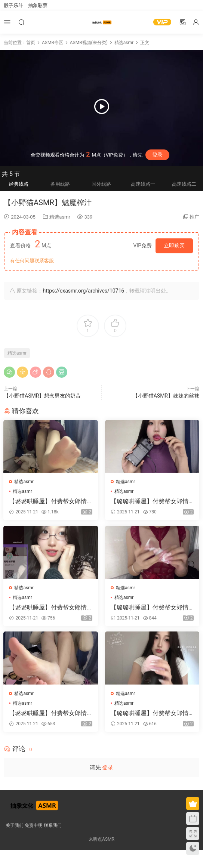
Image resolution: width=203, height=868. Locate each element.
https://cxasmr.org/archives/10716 (83, 291)
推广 (194, 217)
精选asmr (60, 217)
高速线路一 (143, 184)
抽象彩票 (38, 5)
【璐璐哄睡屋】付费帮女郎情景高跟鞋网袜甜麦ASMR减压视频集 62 (50, 607)
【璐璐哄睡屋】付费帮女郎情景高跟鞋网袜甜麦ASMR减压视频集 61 (152, 607)
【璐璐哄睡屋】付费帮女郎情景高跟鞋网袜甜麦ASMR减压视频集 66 (152, 713)
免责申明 (34, 825)
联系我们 (53, 825)
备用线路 (60, 184)
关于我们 (15, 825)
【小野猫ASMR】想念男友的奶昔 (42, 396)
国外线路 (101, 184)
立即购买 (174, 245)
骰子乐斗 (13, 5)
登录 (157, 155)
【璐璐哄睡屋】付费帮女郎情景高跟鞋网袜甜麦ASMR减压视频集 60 (50, 501)
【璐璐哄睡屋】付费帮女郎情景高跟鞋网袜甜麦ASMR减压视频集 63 (152, 501)
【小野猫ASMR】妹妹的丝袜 (166, 396)
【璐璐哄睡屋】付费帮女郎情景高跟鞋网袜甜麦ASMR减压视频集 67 (50, 713)
